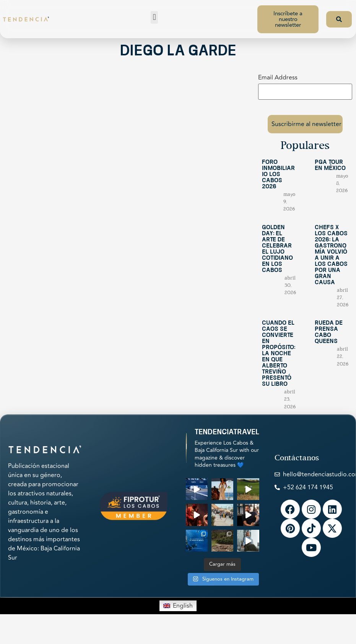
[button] (154, 17)
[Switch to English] (178, 604)
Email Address (278, 78)
